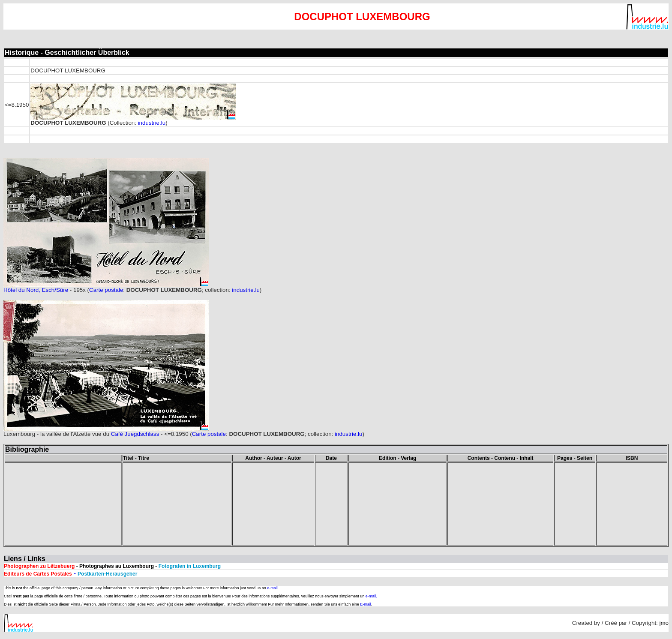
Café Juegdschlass (135, 434)
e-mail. (273, 588)
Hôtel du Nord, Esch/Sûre (36, 290)
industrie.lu (152, 123)
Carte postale (106, 290)
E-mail (366, 604)
